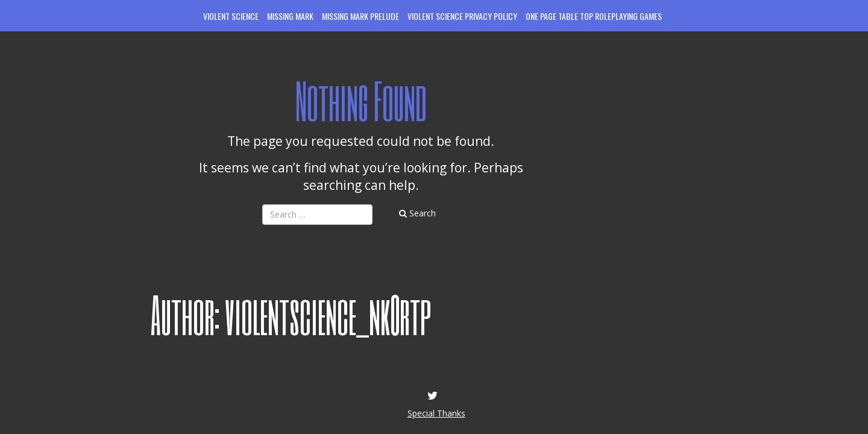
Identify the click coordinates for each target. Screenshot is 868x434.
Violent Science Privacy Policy (462, 16)
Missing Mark (290, 16)
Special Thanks (436, 413)
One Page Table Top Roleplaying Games (594, 16)
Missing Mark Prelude (360, 16)
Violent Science (231, 16)
